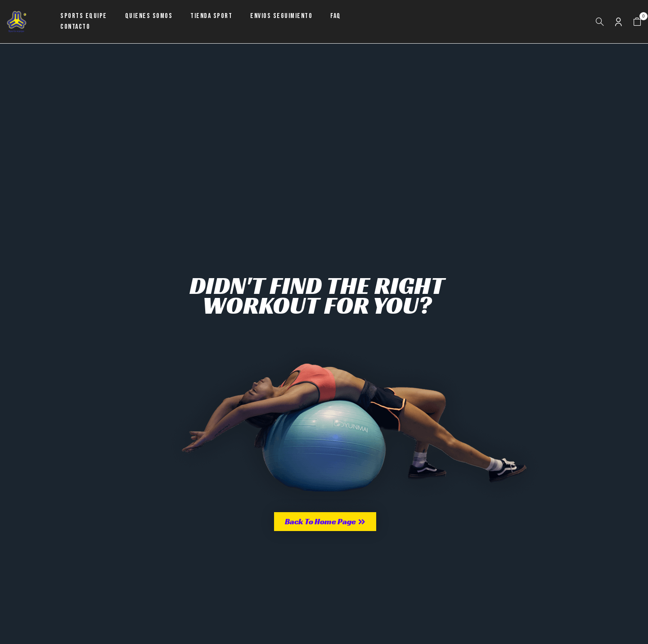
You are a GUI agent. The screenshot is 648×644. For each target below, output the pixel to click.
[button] (637, 22)
